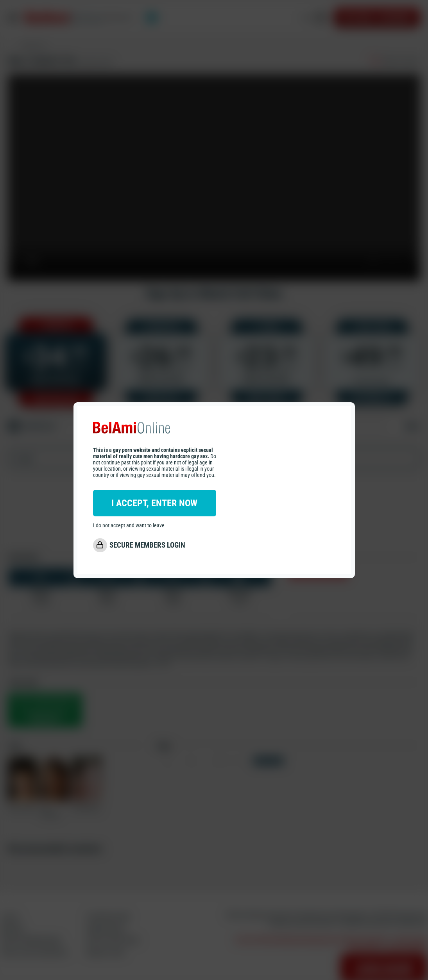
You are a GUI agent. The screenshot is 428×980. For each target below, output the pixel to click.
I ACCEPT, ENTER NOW (154, 503)
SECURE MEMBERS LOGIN (147, 545)
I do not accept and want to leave (129, 525)
